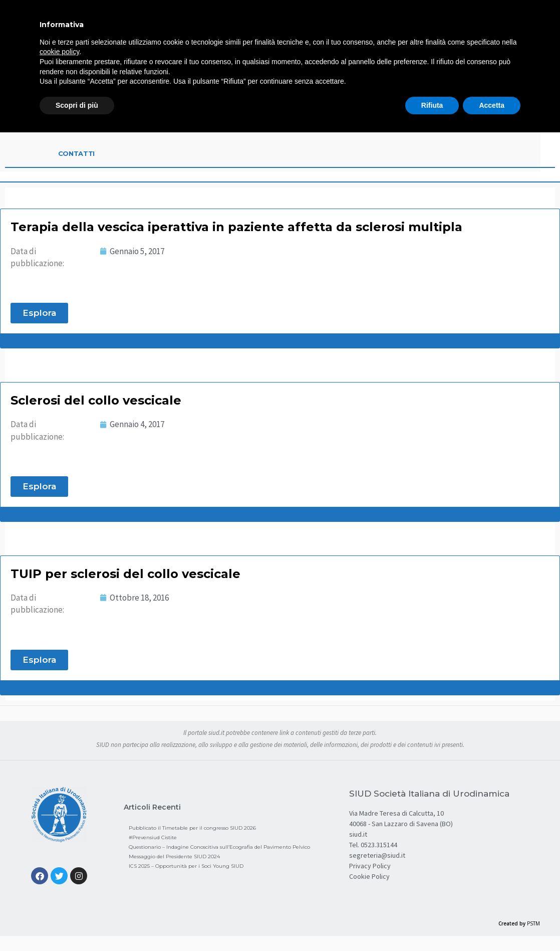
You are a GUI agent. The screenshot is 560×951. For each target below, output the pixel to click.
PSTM (533, 923)
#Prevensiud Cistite (153, 837)
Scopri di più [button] (77, 105)
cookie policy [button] (59, 52)
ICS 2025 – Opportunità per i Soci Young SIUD (186, 866)
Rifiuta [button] (432, 105)
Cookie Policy (369, 876)
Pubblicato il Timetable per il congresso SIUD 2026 (192, 828)
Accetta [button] (492, 105)
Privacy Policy (370, 866)
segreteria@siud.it (377, 855)
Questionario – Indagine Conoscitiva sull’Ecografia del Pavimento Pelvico (219, 847)
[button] (39, 313)
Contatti (77, 153)
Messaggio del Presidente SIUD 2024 (174, 857)
